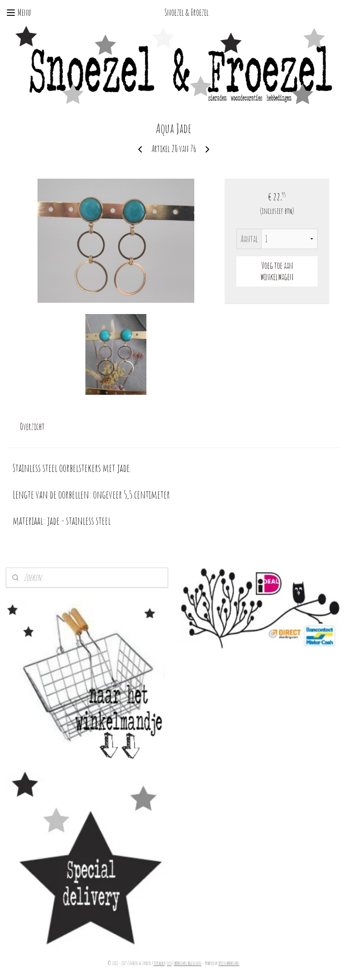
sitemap (159, 963)
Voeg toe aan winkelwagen (277, 271)
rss (169, 963)
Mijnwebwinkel (229, 963)
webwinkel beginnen (188, 963)
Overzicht (32, 427)
